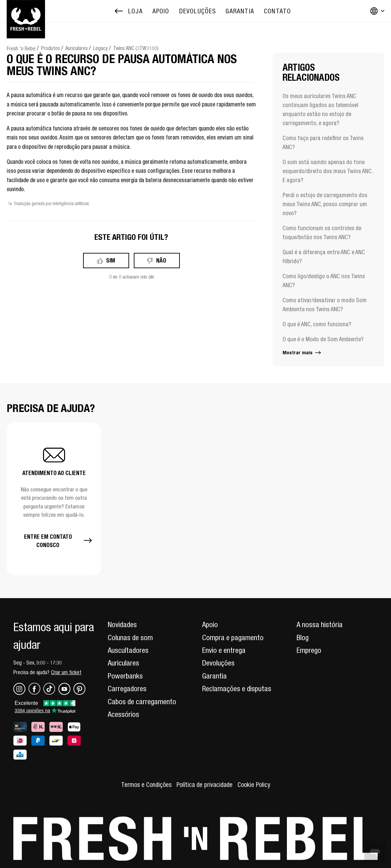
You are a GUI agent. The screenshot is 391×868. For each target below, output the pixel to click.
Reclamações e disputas (237, 689)
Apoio (210, 624)
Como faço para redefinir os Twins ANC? (323, 142)
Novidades (122, 624)
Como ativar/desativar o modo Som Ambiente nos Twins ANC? (325, 305)
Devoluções (218, 663)
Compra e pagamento (233, 637)
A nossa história (320, 624)
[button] (54, 499)
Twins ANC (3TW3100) (136, 48)
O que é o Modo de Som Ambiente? (323, 339)
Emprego (309, 650)
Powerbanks (125, 676)
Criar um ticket (66, 672)
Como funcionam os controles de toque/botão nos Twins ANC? (322, 233)
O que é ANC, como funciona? (317, 324)
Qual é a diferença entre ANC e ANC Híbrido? (324, 257)
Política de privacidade (205, 785)
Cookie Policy (254, 785)
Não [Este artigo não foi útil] (161, 260)
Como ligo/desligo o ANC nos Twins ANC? (324, 281)
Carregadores (127, 689)
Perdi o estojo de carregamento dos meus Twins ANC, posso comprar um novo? (325, 204)
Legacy (100, 48)
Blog (303, 637)
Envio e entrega (224, 650)
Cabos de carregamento (142, 702)
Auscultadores (128, 650)
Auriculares (77, 48)
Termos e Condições (146, 785)
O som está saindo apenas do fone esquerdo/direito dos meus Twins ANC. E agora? (328, 171)
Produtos (51, 48)
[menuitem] (161, 11)
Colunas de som (130, 637)
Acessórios (123, 714)
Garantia (215, 676)
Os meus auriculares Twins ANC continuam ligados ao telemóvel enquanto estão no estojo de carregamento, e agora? (320, 109)
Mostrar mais (302, 352)
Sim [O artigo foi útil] (111, 260)
